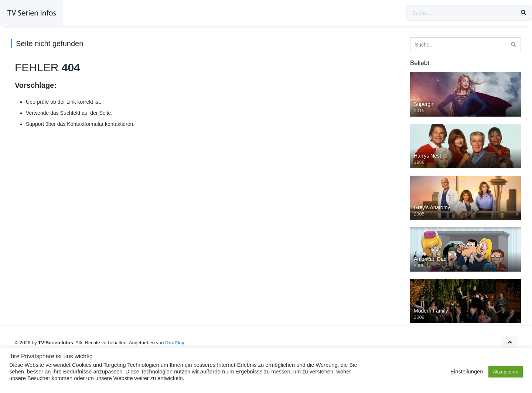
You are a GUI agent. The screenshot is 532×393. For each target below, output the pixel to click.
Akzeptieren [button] (506, 372)
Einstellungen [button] (467, 372)
